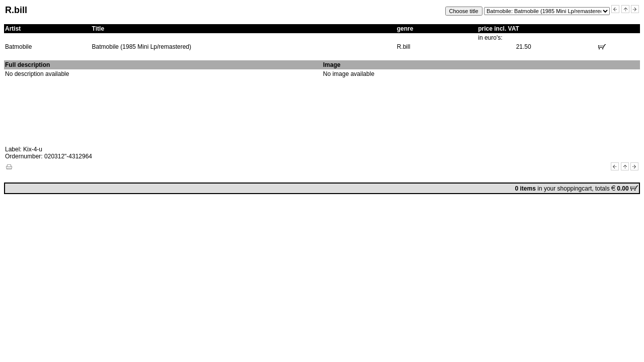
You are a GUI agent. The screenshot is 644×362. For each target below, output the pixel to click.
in (530, 189)
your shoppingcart (568, 189)
